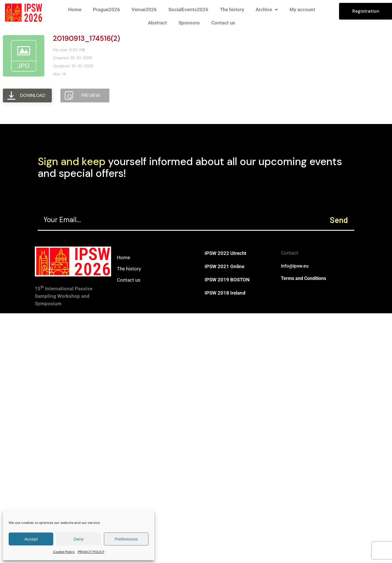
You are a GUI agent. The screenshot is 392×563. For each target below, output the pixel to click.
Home (75, 9)
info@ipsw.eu (295, 266)
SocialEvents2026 (188, 9)
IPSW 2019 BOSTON (227, 280)
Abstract (157, 23)
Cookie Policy (64, 552)
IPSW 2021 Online (224, 266)
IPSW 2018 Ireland (225, 293)
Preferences (126, 539)
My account (302, 9)
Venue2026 (144, 9)
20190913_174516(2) (86, 38)
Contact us (223, 23)
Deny (78, 539)
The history (232, 9)
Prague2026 (106, 9)
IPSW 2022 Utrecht (226, 253)
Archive (267, 10)
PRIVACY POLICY (91, 552)
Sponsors (189, 23)
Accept (31, 539)
